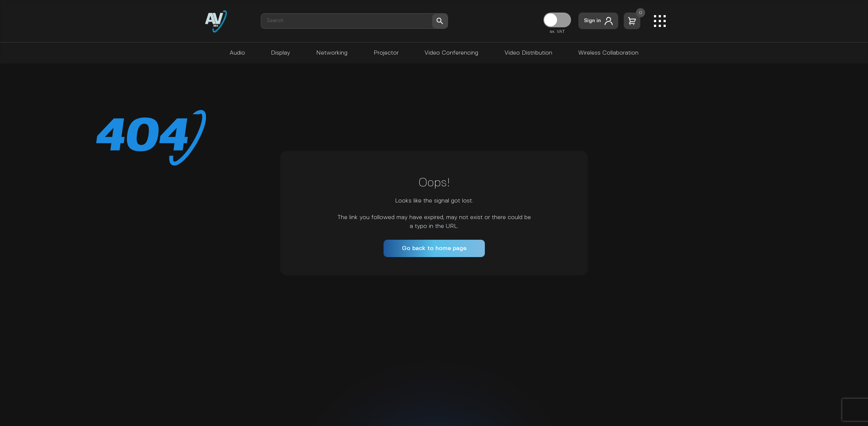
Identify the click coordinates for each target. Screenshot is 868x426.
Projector (386, 53)
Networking (332, 53)
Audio (237, 53)
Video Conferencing (451, 53)
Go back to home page (434, 248)
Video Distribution (528, 53)
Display (280, 53)
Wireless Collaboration (608, 53)
